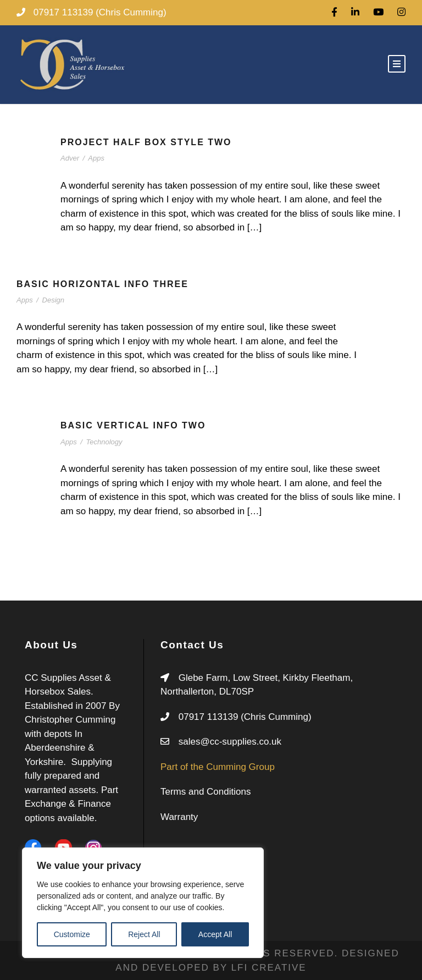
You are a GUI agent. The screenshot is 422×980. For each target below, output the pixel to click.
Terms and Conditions (206, 792)
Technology (104, 442)
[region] (143, 903)
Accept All (215, 934)
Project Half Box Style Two (146, 142)
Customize (72, 934)
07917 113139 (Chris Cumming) (245, 717)
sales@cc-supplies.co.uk (230, 742)
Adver (70, 158)
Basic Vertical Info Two (133, 425)
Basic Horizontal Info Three (102, 284)
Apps (96, 158)
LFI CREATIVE (269, 968)
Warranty (179, 817)
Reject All (144, 934)
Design (53, 300)
